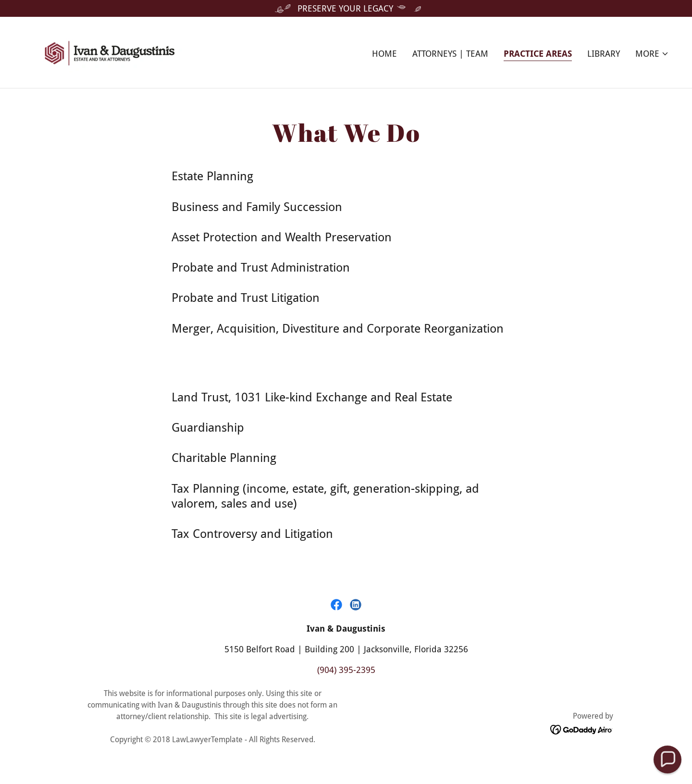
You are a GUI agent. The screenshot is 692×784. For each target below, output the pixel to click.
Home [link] (384, 54)
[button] (652, 54)
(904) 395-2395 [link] (346, 670)
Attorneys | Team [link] (450, 54)
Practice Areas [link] (538, 54)
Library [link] (604, 54)
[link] (110, 52)
